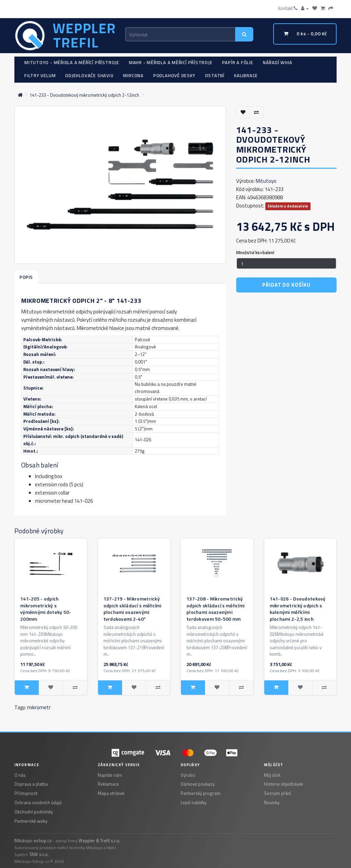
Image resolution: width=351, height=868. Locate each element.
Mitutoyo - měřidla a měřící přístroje (72, 62)
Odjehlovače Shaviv (89, 75)
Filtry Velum (40, 75)
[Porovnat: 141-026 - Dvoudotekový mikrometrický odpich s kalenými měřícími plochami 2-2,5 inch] (324, 688)
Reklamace (108, 784)
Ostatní (215, 75)
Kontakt (288, 8)
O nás (20, 775)
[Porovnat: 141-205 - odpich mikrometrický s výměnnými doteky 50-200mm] (75, 688)
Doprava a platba (31, 784)
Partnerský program (201, 793)
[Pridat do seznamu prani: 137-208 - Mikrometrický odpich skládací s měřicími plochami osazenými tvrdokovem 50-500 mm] (217, 688)
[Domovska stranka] (20, 95)
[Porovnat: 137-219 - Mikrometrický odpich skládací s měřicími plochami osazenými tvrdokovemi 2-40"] (158, 688)
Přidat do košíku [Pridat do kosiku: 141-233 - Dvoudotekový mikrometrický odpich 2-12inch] (286, 285)
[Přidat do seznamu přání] (243, 112)
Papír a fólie (238, 62)
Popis (26, 277)
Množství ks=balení (255, 252)
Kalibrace (246, 75)
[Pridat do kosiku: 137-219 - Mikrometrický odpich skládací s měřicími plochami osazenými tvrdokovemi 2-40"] (110, 688)
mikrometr (39, 707)
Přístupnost (26, 793)
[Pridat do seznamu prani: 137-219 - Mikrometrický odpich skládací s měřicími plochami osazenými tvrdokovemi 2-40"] (134, 688)
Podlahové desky (174, 75)
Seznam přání (277, 793)
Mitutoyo (266, 181)
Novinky (272, 802)
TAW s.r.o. (39, 854)
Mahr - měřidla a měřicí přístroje (171, 62)
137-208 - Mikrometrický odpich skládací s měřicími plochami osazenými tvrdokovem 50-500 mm (215, 609)
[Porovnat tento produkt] (257, 112)
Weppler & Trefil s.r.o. (99, 841)
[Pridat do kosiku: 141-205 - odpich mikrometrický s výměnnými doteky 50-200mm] (27, 688)
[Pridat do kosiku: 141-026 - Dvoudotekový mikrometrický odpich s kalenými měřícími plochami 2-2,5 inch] (276, 688)
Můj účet (272, 775)
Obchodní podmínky (34, 812)
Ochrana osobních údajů (38, 802)
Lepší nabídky (193, 802)
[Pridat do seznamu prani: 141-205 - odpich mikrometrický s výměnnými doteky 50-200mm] (51, 688)
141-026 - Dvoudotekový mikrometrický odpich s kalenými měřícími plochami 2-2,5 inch (298, 609)
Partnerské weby (31, 821)
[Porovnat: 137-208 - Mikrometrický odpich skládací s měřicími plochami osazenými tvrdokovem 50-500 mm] (241, 688)
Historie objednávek (283, 784)
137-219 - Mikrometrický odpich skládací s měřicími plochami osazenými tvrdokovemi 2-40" (132, 609)
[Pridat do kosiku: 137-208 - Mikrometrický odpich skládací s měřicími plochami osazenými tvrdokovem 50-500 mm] (193, 688)
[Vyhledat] (244, 34)
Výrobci (188, 775)
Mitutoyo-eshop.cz (33, 841)
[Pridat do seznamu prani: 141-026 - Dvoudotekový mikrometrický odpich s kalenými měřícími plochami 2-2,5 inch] (300, 688)
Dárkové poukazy (198, 784)
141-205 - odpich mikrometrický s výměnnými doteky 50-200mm (46, 609)
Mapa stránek (111, 793)
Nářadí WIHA (278, 62)
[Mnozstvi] (286, 263)
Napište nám (110, 775)
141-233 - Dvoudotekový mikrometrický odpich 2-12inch (84, 95)
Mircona (133, 75)
